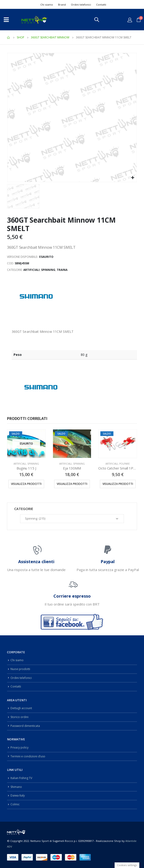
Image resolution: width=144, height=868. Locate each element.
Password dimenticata (26, 726)
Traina (62, 270)
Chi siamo (47, 5)
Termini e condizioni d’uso (29, 756)
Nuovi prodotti (20, 669)
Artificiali (32, 270)
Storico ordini (20, 717)
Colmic (15, 804)
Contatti (101, 5)
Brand (62, 5)
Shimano (17, 787)
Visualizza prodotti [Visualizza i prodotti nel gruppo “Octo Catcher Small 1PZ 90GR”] (118, 484)
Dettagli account (22, 708)
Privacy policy (20, 747)
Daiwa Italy (18, 795)
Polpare (125, 464)
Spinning (48, 270)
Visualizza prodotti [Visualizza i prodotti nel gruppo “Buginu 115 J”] (26, 484)
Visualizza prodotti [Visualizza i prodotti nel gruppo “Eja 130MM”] (72, 484)
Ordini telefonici (81, 5)
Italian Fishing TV (22, 778)
